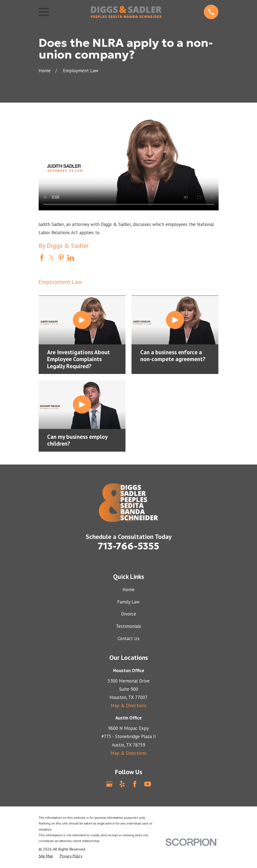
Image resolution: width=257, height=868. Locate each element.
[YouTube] (148, 784)
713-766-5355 (128, 546)
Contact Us (128, 638)
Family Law (128, 602)
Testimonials (128, 626)
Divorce (129, 614)
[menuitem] (46, 856)
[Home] (126, 12)
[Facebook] (135, 784)
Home (128, 590)
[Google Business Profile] (109, 784)
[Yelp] (122, 784)
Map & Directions (128, 706)
